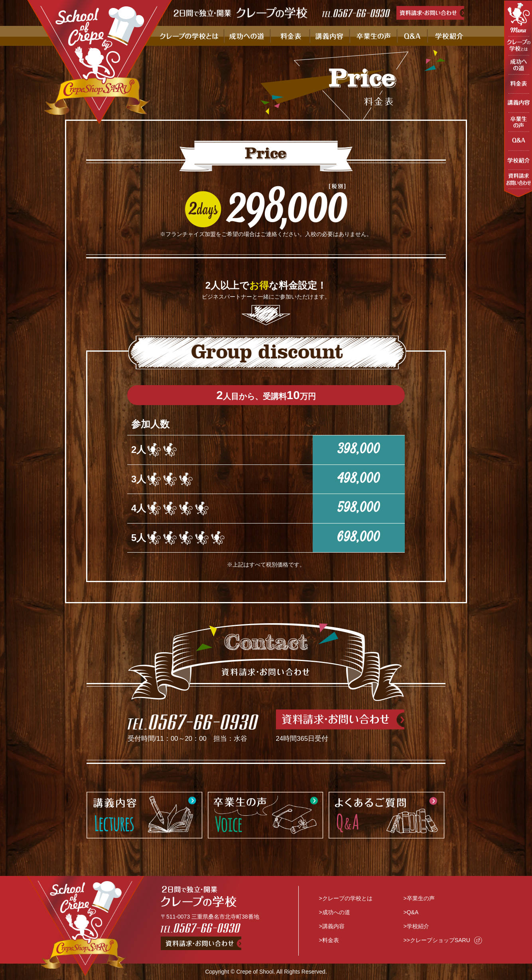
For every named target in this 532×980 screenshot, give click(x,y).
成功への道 (336, 912)
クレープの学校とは (347, 898)
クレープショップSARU (440, 940)
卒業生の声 (421, 898)
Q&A (413, 912)
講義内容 (333, 926)
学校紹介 (418, 926)
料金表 (331, 940)
